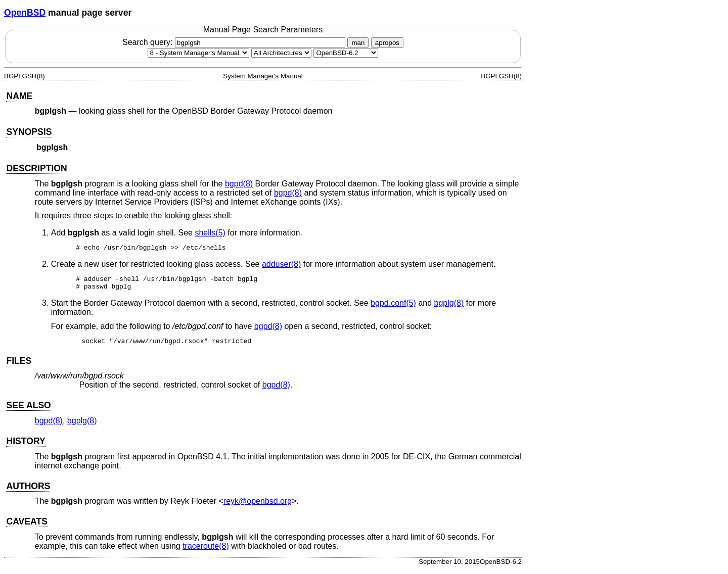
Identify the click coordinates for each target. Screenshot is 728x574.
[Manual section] (198, 53)
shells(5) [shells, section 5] (210, 233)
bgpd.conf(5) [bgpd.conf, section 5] (393, 307)
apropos (387, 43)
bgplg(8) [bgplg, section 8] (449, 307)
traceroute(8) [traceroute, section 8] (206, 551)
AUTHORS (28, 491)
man (358, 43)
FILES (19, 365)
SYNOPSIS (29, 132)
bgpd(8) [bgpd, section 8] (239, 184)
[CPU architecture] (281, 53)
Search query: (235, 42)
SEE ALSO (28, 410)
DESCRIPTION (36, 168)
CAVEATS (27, 526)
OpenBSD (25, 13)
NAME (19, 96)
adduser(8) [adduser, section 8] (281, 266)
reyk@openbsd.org (258, 506)
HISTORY (26, 446)
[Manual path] (346, 53)
